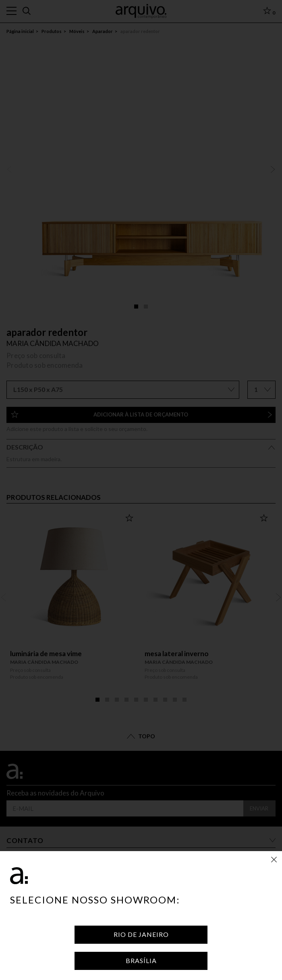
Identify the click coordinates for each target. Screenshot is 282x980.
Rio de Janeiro (141, 934)
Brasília (141, 960)
